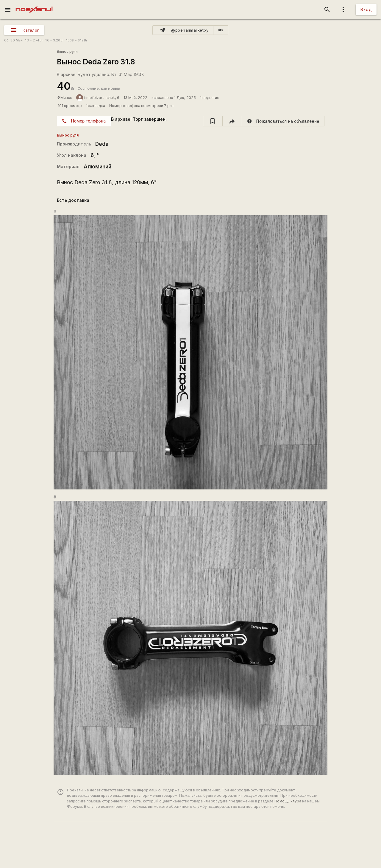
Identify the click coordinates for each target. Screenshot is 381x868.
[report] (283, 121)
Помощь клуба (288, 801)
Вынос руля (67, 51)
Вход (366, 9)
